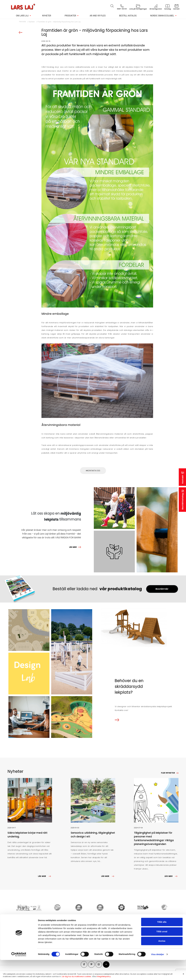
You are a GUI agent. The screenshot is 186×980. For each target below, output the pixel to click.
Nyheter (47, 16)
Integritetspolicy (104, 976)
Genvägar (17, 923)
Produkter (70, 16)
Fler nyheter (168, 773)
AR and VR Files (98, 16)
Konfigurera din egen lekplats (30, 948)
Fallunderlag (65, 940)
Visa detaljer (158, 516)
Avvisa (162, 503)
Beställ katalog (128, 16)
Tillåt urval (162, 493)
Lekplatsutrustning (67, 929)
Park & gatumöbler (68, 933)
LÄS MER (73, 547)
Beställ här (162, 589)
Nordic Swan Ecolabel (162, 16)
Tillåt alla (162, 484)
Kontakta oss (94, 471)
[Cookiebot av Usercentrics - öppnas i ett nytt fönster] (19, 516)
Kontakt (19, 936)
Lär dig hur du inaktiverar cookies (76, 976)
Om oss (20, 929)
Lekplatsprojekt (23, 933)
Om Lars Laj (22, 16)
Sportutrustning (66, 936)
